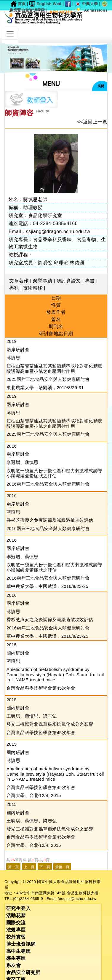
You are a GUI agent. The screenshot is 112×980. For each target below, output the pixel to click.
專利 (14, 288)
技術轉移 (33, 288)
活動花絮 (16, 915)
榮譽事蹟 (43, 281)
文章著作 (19, 281)
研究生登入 (18, 908)
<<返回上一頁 (92, 122)
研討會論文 (69, 281)
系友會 (13, 965)
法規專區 (16, 930)
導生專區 (16, 958)
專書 (90, 281)
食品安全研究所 (23, 972)
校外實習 (16, 937)
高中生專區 (18, 951)
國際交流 (16, 923)
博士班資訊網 (21, 944)
